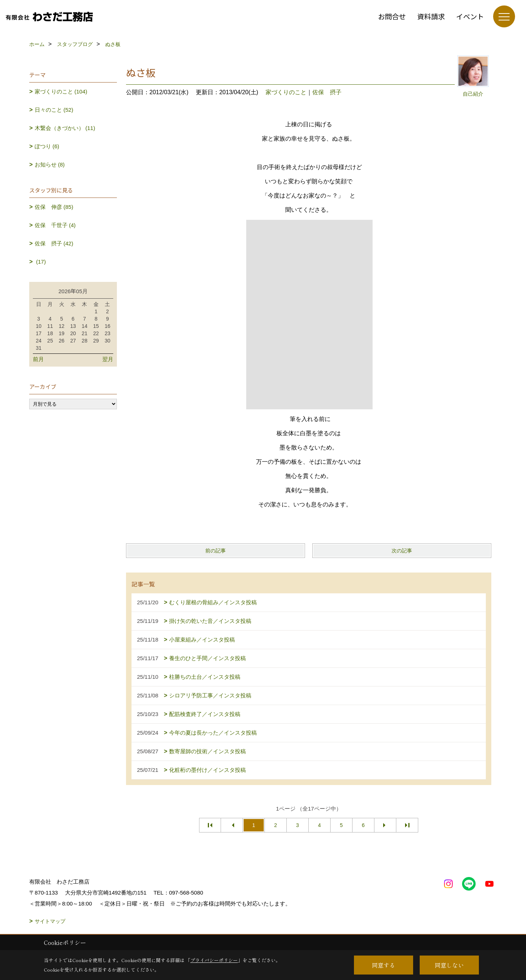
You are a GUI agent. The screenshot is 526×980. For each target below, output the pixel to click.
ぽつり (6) (47, 146)
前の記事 (216, 551)
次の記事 (402, 551)
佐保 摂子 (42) (54, 243)
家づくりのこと (286, 92)
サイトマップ (50, 921)
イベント (470, 16)
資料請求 (431, 16)
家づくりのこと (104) (61, 91)
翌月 (108, 359)
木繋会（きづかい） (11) (65, 128)
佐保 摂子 (327, 92)
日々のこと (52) (54, 110)
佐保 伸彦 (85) (54, 207)
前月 (38, 359)
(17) (40, 262)
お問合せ (392, 16)
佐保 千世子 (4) (55, 225)
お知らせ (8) (50, 164)
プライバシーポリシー (214, 960)
